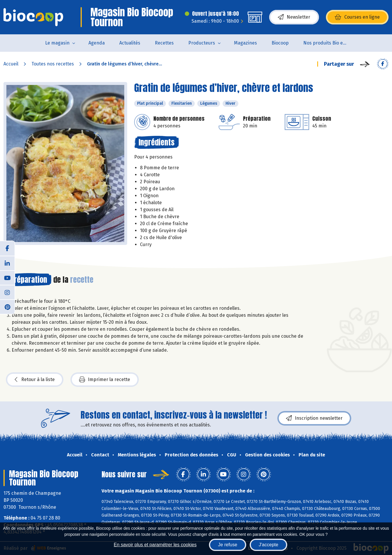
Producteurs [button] (202, 43)
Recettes (164, 43)
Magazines (245, 43)
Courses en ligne (357, 17)
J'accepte (268, 545)
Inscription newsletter (314, 418)
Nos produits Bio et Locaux (329, 43)
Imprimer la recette (105, 380)
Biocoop (280, 43)
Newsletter (294, 17)
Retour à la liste (35, 380)
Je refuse (228, 545)
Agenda (97, 43)
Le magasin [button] (57, 43)
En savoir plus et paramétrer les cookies (155, 545)
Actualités (130, 43)
